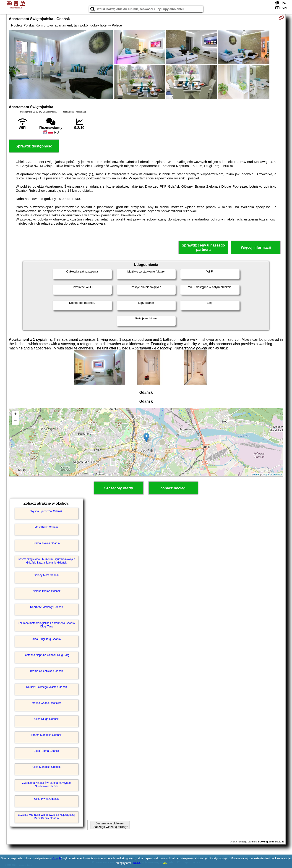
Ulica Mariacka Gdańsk (46, 767)
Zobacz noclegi (173, 488)
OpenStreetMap (273, 475)
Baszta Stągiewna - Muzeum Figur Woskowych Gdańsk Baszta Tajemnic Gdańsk (46, 561)
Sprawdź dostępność (34, 146)
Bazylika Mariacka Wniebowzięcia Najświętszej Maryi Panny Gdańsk (47, 816)
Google (57, 858)
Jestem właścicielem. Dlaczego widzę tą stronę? (110, 825)
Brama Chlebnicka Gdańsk (46, 671)
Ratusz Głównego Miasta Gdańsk (47, 687)
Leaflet (256, 475)
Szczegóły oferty (119, 488)
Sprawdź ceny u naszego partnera (203, 247)
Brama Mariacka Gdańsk (47, 735)
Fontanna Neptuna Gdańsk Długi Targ (46, 655)
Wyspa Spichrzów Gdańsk (47, 511)
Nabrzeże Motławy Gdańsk (46, 607)
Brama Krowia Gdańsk (47, 543)
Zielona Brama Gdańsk (46, 591)
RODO (137, 863)
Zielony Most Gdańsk (46, 575)
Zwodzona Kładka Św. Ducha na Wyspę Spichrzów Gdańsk (46, 784)
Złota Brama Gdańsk (47, 751)
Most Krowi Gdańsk (47, 527)
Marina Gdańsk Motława (46, 703)
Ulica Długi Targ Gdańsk (46, 639)
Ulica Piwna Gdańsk (46, 799)
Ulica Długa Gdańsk (47, 719)
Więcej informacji (256, 248)
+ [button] (15, 414)
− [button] (15, 421)
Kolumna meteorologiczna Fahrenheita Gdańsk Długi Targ (46, 625)
